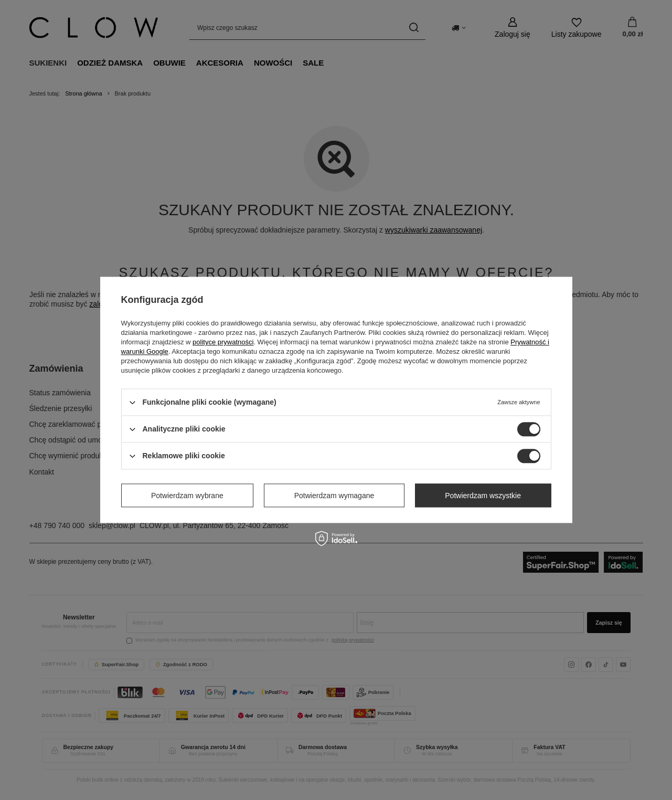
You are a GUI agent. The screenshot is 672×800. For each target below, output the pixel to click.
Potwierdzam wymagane (334, 496)
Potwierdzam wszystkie (483, 496)
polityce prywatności (223, 342)
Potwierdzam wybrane (187, 496)
